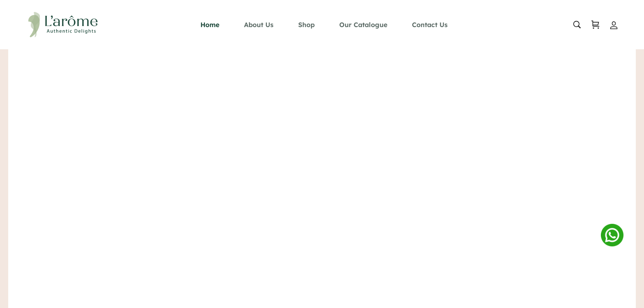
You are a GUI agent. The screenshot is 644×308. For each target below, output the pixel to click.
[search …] (573, 25)
